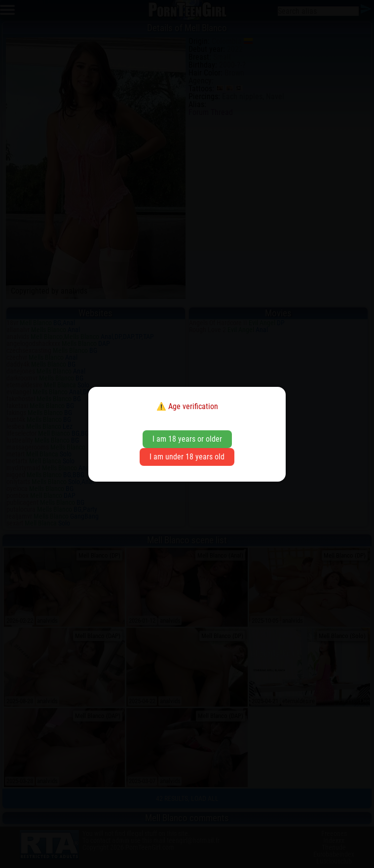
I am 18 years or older (187, 439)
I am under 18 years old (187, 457)
